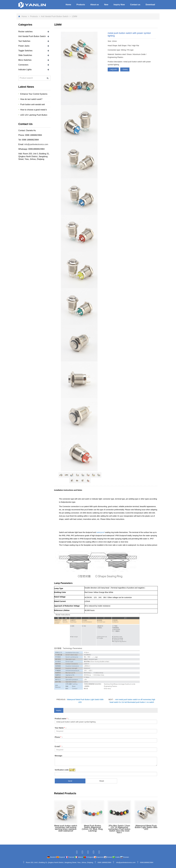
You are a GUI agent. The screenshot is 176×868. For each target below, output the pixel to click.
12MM (74, 16)
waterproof (101, 532)
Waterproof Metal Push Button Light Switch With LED (146, 827)
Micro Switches (25, 60)
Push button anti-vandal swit (33, 104)
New (106, 5)
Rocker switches (25, 32)
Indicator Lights (25, 70)
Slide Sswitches (25, 55)
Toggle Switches (25, 51)
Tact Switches (24, 41)
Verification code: (62, 770)
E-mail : (59, 746)
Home (68, 5)
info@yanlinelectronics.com (36, 144)
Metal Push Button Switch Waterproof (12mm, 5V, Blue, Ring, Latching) (92, 828)
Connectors (23, 65)
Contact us (135, 5)
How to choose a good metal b (33, 110)
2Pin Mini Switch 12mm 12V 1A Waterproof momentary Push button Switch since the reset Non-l (119, 829)
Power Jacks (24, 46)
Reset (102, 781)
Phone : (59, 737)
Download (150, 5)
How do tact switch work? (31, 99)
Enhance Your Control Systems (34, 94)
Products (81, 5)
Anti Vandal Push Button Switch (55, 16)
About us (95, 5)
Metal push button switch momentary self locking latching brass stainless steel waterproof (66, 828)
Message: (59, 756)
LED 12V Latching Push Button (34, 115)
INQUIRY (113, 69)
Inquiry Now (119, 5)
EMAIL (125, 69)
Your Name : (61, 728)
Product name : (62, 719)
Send (70, 781)
